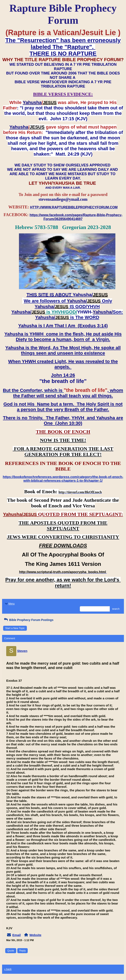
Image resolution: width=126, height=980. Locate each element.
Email (16, 935)
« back (8, 969)
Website (35, 935)
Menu (9, 604)
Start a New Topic (15, 628)
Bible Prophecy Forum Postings (28, 620)
